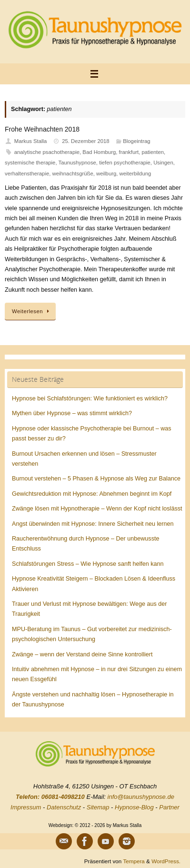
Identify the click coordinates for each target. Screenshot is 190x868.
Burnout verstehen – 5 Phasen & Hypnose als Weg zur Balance (96, 479)
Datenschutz (64, 807)
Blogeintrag (136, 141)
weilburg (106, 174)
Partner (169, 807)
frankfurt (129, 152)
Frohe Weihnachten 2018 (42, 129)
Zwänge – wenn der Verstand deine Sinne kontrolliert (82, 654)
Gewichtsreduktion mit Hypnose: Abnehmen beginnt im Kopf (92, 494)
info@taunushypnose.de (141, 797)
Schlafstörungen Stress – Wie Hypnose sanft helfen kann (88, 564)
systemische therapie (30, 163)
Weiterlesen (32, 311)
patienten (153, 152)
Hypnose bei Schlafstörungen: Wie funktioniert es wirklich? (90, 398)
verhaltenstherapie (27, 174)
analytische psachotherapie (47, 152)
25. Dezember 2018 (86, 141)
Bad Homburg (99, 152)
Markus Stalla (31, 141)
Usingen (163, 163)
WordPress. (166, 861)
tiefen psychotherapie (125, 163)
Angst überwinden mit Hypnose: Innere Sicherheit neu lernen (93, 524)
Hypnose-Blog (134, 807)
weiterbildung (135, 174)
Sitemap (98, 807)
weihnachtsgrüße (73, 174)
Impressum (26, 807)
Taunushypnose (77, 163)
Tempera (134, 861)
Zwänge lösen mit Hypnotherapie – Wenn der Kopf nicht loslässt (97, 509)
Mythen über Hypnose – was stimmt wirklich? (72, 413)
